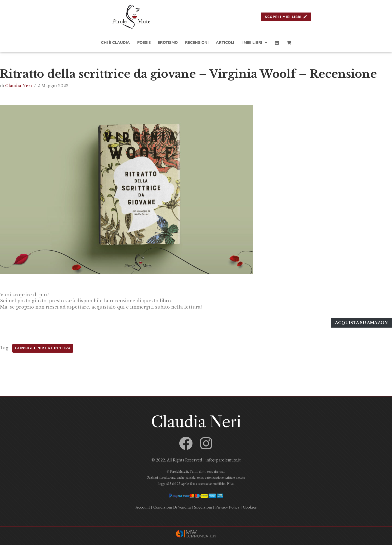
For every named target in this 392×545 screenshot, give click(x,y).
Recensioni (197, 43)
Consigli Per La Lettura (43, 347)
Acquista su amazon (362, 322)
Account (143, 506)
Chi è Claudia (115, 43)
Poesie (144, 43)
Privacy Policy (227, 506)
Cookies (250, 506)
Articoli (225, 43)
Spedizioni (203, 506)
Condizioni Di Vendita (172, 506)
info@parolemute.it (223, 459)
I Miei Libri (254, 43)
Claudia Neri (19, 86)
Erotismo (168, 43)
